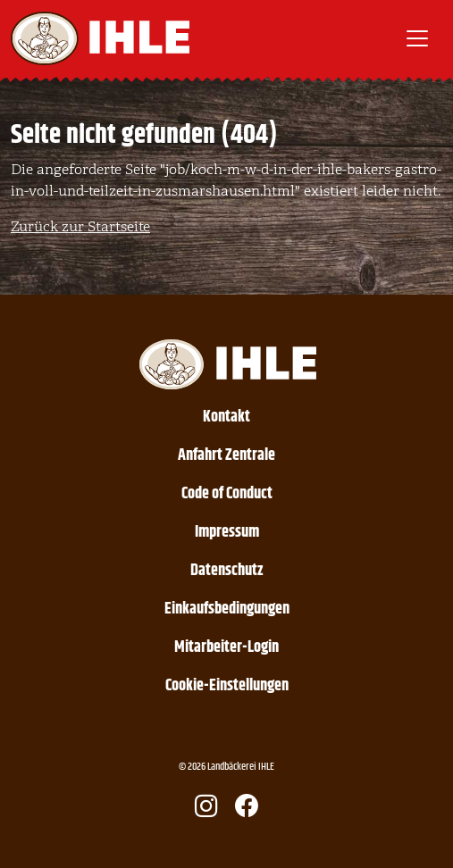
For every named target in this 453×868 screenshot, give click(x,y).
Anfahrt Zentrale (226, 455)
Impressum (227, 532)
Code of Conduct (227, 494)
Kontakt (226, 417)
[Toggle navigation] (417, 38)
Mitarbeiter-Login (226, 647)
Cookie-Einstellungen (227, 686)
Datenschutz (227, 571)
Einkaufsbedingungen (227, 609)
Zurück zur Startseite (80, 227)
